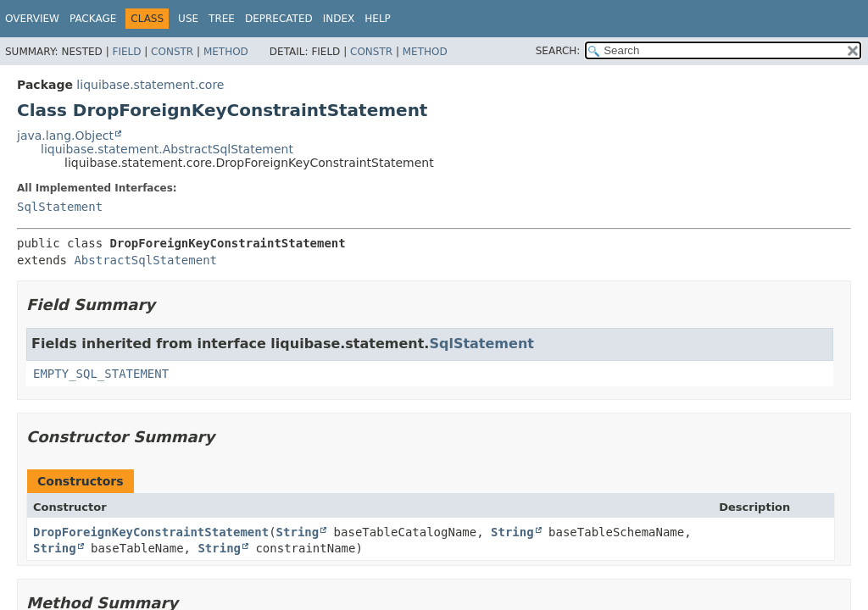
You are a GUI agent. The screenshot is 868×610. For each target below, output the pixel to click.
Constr (172, 52)
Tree (222, 19)
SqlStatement (60, 207)
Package (93, 19)
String (298, 532)
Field (126, 52)
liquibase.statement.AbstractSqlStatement (167, 149)
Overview (32, 19)
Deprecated (279, 19)
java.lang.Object (65, 136)
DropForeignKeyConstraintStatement (151, 532)
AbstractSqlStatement (145, 260)
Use (188, 19)
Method (226, 52)
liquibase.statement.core (150, 85)
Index (339, 19)
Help (378, 19)
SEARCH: (558, 51)
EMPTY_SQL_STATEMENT (101, 374)
